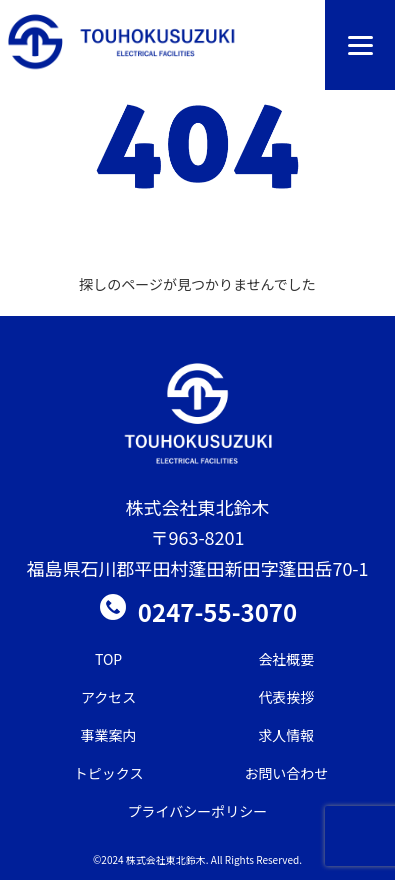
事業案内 (109, 735)
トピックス (109, 773)
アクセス (108, 697)
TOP (108, 659)
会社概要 (286, 659)
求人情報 (286, 735)
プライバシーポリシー (198, 811)
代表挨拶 (286, 697)
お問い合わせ (286, 773)
